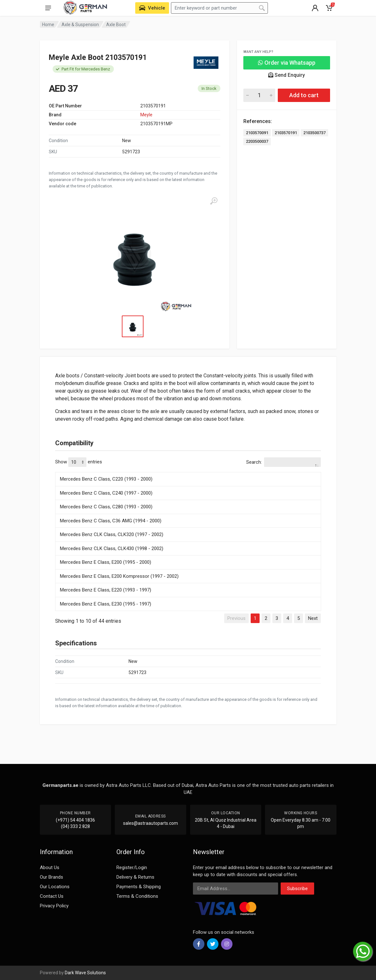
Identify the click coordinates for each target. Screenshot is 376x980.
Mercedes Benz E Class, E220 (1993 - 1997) (106, 590)
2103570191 (286, 133)
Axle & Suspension (80, 25)
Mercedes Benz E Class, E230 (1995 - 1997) (106, 604)
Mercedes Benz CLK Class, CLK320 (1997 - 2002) (112, 534)
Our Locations (55, 887)
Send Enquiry (287, 75)
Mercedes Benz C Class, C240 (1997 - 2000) (106, 493)
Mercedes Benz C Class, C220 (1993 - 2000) (106, 479)
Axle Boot (116, 25)
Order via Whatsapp (287, 63)
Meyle (146, 115)
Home (48, 25)
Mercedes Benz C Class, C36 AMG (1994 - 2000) (111, 521)
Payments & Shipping (139, 887)
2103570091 (257, 133)
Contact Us (52, 896)
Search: (284, 462)
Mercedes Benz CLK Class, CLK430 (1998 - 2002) (112, 548)
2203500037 (257, 141)
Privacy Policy (54, 906)
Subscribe (297, 889)
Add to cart (304, 95)
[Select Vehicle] (152, 8)
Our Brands (52, 877)
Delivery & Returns (135, 877)
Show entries (79, 462)
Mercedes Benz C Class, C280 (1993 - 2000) (106, 507)
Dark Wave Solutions (85, 973)
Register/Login (132, 867)
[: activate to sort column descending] (188, 471)
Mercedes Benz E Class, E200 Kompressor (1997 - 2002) (119, 576)
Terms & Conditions (137, 896)
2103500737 (314, 133)
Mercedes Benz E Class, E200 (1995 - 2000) (106, 562)
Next (313, 618)
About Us (50, 867)
